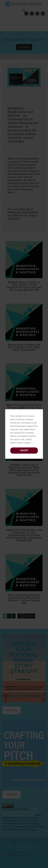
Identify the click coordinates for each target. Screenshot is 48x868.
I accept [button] (24, 386)
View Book (11, 794)
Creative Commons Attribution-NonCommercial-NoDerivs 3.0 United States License (21, 812)
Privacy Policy (24, 861)
